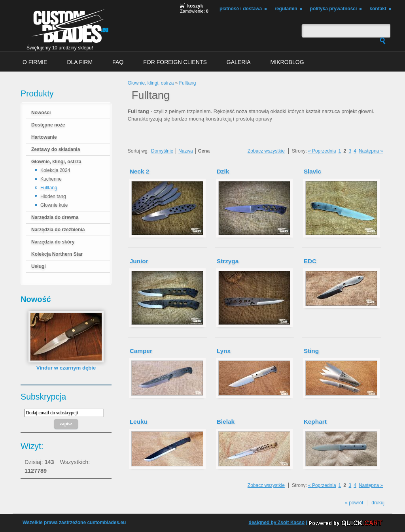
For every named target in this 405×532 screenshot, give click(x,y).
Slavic (312, 171)
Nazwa (186, 151)
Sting (311, 351)
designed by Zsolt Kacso (277, 523)
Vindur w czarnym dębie (66, 368)
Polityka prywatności (334, 9)
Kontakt (378, 9)
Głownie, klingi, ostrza (56, 162)
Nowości (41, 113)
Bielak (226, 422)
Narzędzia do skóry (53, 242)
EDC (310, 261)
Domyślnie (162, 151)
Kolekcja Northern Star (57, 254)
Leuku (139, 422)
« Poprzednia (322, 151)
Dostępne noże (48, 125)
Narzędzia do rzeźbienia (58, 230)
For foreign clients (175, 62)
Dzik (223, 171)
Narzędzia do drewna (55, 217)
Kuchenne (51, 179)
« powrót (354, 503)
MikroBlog (287, 62)
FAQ (118, 62)
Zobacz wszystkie (266, 151)
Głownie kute (54, 205)
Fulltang (49, 188)
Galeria (239, 62)
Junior (139, 261)
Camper (141, 351)
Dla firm (80, 62)
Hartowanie (44, 137)
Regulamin (286, 9)
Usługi (39, 266)
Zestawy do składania (56, 149)
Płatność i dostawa (241, 9)
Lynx (224, 351)
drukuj (378, 503)
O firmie (35, 62)
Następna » (371, 151)
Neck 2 (140, 171)
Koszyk (195, 6)
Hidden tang (53, 196)
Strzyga (228, 261)
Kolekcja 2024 (55, 170)
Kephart (315, 422)
